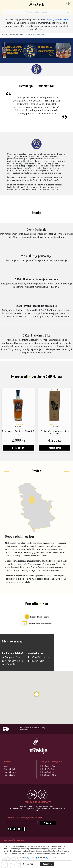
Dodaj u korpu (18, 448)
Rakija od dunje (10, 775)
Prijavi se (48, 823)
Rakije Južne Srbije (47, 772)
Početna (4, 35)
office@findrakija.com (58, 20)
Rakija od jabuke (10, 769)
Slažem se (47, 864)
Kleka (6, 766)
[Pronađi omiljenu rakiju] (37, 12)
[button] (36, 694)
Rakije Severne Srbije (48, 775)
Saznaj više (28, 864)
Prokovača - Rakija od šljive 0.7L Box (55, 432)
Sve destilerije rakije (16, 35)
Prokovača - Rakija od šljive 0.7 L (18, 432)
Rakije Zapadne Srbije (48, 766)
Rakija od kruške (10, 772)
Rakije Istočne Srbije (48, 769)
